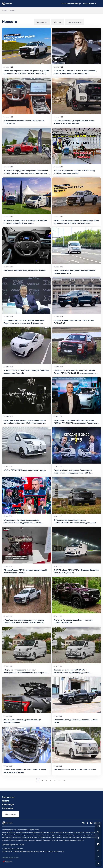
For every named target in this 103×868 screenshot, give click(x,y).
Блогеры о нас (42, 22)
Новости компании (75, 22)
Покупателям (8, 797)
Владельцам (8, 805)
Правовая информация (10, 845)
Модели (6, 801)
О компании (8, 808)
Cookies (21, 845)
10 (64, 780)
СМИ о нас (57, 22)
